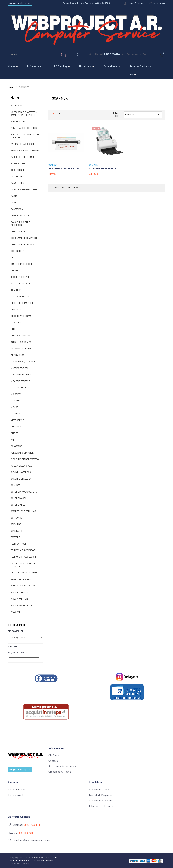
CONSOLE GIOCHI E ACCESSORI (20, 224)
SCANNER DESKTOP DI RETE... (102, 169)
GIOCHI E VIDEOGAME (21, 316)
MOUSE (14, 407)
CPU (13, 258)
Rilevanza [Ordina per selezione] (143, 114)
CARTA (14, 196)
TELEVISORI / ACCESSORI (23, 557)
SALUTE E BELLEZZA (21, 479)
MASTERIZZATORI (19, 368)
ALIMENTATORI (18, 122)
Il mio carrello (16, 795)
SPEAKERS (16, 524)
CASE (13, 203)
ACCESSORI (16, 106)
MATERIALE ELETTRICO (22, 375)
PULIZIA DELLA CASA (21, 466)
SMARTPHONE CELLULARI (24, 511)
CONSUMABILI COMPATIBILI (24, 238)
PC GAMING (17, 446)
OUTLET (15, 433)
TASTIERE (15, 537)
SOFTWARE (16, 518)
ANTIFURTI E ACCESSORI (23, 144)
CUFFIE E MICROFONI (21, 264)
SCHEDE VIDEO (18, 505)
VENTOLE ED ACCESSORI (23, 586)
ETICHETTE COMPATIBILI (23, 303)
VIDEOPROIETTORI (19, 599)
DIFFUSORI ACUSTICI (21, 284)
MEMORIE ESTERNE (20, 381)
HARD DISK (16, 323)
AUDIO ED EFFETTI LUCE (23, 157)
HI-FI (13, 329)
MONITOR (15, 401)
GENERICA (16, 310)
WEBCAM (15, 612)
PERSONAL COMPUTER (22, 453)
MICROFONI (16, 394)
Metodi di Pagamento (102, 795)
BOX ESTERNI (17, 170)
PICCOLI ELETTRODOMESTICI (25, 459)
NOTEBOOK (16, 427)
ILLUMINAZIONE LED (21, 349)
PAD (13, 440)
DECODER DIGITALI (20, 277)
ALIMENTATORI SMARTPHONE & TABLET (25, 136)
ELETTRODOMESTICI (21, 297)
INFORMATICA (17, 355)
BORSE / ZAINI (18, 164)
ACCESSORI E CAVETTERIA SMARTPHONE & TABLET (24, 114)
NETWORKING (17, 420)
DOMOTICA (16, 290)
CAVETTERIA (17, 209)
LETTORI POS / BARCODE (23, 362)
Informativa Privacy (101, 806)
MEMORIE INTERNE (20, 388)
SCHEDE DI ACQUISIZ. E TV (24, 492)
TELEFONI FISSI (18, 544)
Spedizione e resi (99, 790)
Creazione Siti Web (60, 772)
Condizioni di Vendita (102, 801)
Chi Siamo (54, 755)
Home (15, 98)
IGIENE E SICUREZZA (21, 342)
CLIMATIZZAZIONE (20, 216)
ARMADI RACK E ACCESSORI (25, 151)
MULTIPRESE (17, 414)
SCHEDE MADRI (18, 498)
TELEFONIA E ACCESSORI (23, 550)
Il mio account (17, 790)
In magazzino (18, 637)
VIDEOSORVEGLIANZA (21, 606)
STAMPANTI (16, 531)
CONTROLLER (17, 251)
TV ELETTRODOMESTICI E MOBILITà (23, 565)
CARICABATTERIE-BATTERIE (24, 190)
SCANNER (16, 485)
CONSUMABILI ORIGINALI (23, 245)
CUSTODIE (16, 271)
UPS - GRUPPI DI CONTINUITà (25, 573)
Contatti (53, 761)
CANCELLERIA (18, 183)
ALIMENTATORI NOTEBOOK (24, 128)
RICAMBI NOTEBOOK (21, 472)
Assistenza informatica (62, 766)
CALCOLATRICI (18, 177)
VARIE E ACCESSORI (21, 579)
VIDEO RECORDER (19, 592)
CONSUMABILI (18, 232)
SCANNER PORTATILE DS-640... (64, 169)
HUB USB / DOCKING (21, 336)
